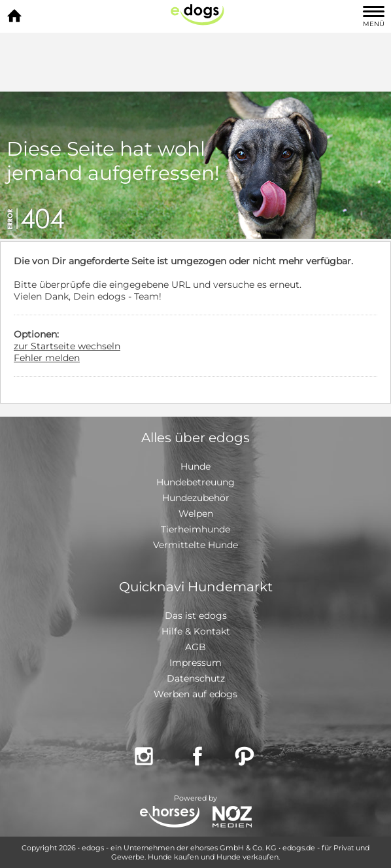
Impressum (195, 663)
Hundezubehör (196, 498)
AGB (195, 647)
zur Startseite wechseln (67, 346)
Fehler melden (47, 358)
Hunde (195, 466)
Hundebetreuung (195, 482)
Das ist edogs (196, 616)
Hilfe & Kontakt (196, 631)
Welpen (196, 513)
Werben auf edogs (195, 694)
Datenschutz (196, 678)
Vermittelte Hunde (195, 545)
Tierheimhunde (195, 529)
